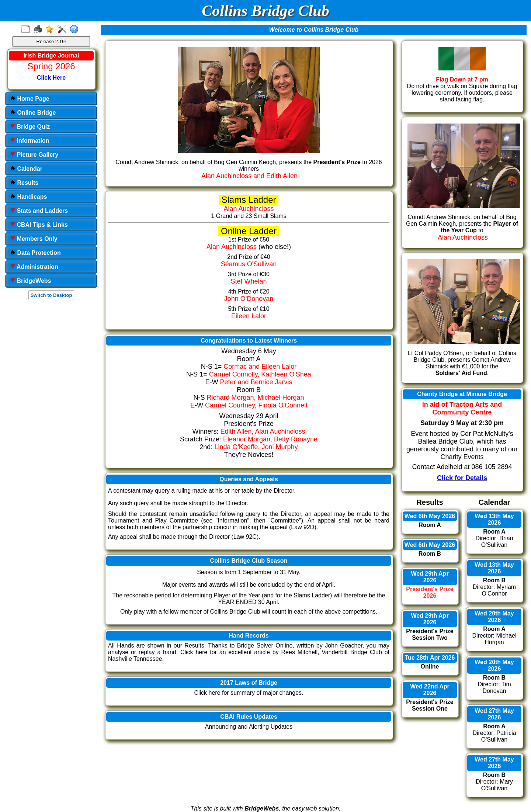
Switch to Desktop (51, 295)
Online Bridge (33, 113)
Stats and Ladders (39, 211)
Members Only (34, 239)
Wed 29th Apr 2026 (430, 577)
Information (29, 141)
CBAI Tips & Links (39, 225)
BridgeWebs (31, 281)
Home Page (30, 99)
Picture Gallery (34, 155)
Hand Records (249, 636)
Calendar (26, 169)
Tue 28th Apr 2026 (430, 658)
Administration (34, 267)
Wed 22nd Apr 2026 (430, 690)
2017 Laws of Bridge (249, 683)
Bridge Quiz (30, 127)
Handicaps (28, 197)
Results (24, 183)
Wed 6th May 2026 (430, 516)
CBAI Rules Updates (249, 717)
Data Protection (35, 253)
